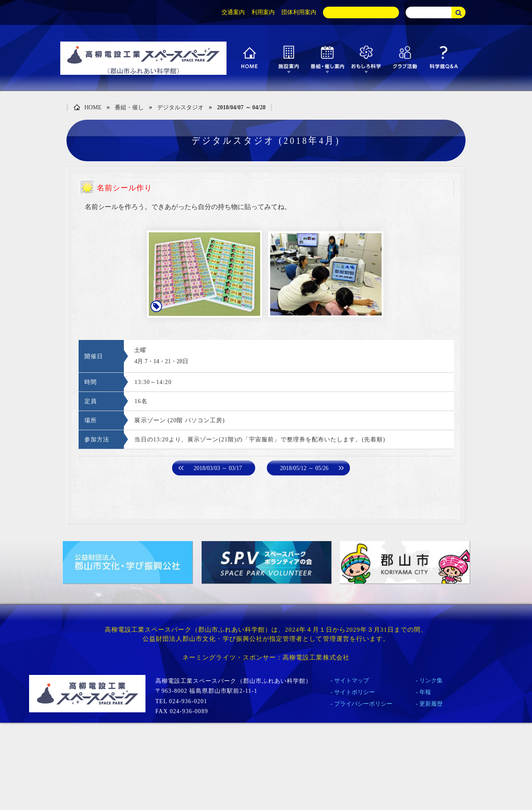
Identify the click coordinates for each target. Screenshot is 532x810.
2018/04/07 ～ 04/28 (241, 107)
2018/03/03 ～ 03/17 (218, 468)
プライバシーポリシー (363, 704)
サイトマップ (352, 681)
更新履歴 (431, 704)
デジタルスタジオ (180, 107)
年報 (425, 692)
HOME (87, 108)
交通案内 (233, 12)
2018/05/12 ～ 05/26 (304, 468)
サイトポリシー (355, 692)
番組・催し (129, 107)
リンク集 (431, 681)
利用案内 (263, 12)
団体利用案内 (299, 12)
